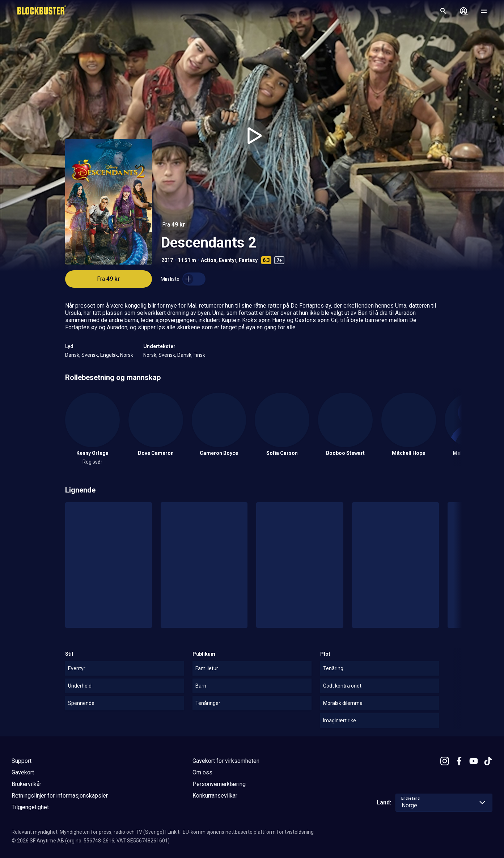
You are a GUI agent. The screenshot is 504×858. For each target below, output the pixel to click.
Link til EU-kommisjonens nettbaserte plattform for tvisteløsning (241, 832)
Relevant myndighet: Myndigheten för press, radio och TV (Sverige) (88, 832)
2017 (167, 260)
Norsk (127, 355)
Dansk (72, 355)
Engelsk (109, 355)
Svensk (90, 355)
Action (209, 260)
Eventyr (228, 260)
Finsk (199, 355)
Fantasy (248, 260)
